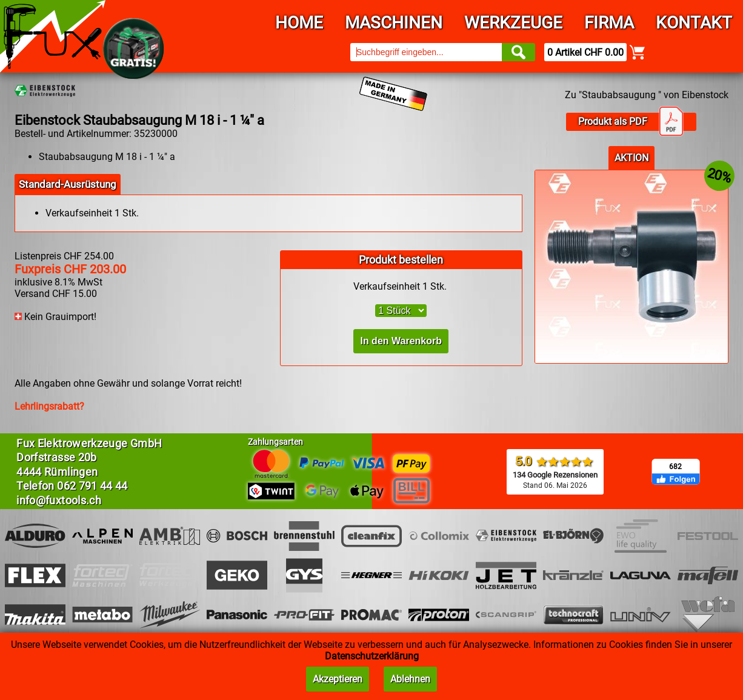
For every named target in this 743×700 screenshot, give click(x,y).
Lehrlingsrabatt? (49, 406)
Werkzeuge (513, 23)
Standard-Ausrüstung (68, 184)
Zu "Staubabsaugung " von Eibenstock (647, 95)
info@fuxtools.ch (59, 500)
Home (299, 23)
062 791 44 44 (92, 486)
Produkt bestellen (401, 260)
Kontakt (694, 23)
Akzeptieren (338, 679)
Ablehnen (410, 679)
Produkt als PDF (631, 122)
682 (675, 467)
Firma (609, 23)
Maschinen (394, 23)
